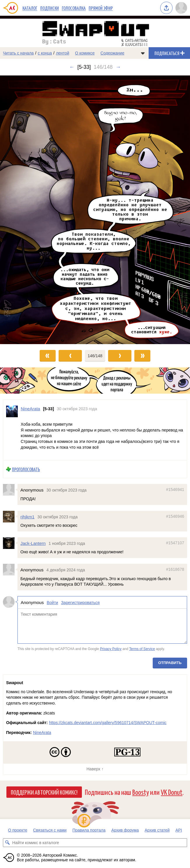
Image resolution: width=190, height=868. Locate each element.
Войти (52, 603)
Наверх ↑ (95, 769)
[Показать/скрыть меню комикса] (143, 53)
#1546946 (175, 516)
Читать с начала (18, 53)
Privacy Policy (111, 649)
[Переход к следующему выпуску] (95, 210)
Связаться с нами (50, 830)
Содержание (112, 53)
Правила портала (89, 830)
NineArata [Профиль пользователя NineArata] (30, 409)
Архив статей (157, 830)
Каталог (30, 8)
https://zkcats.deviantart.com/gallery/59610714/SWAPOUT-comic (108, 723)
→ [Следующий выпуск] (118, 67)
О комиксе (85, 53)
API (179, 830)
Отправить (170, 663)
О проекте (17, 830)
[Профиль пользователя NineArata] (12, 430)
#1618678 (175, 569)
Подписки (50, 8)
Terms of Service (142, 649)
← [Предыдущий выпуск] (72, 67)
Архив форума (125, 830)
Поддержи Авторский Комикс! (44, 792)
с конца (45, 53)
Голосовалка (74, 8)
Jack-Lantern (33, 543)
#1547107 (175, 543)
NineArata (42, 733)
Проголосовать (26, 469)
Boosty (141, 792)
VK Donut (172, 792)
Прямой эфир (101, 8)
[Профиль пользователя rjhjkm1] (10, 517)
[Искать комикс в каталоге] (7, 843)
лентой (63, 53)
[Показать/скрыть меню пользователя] (181, 8)
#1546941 (175, 490)
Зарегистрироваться (80, 603)
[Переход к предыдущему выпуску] (24, 210)
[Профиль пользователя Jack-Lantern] (10, 543)
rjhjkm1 (27, 517)
